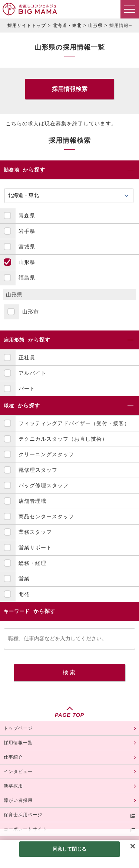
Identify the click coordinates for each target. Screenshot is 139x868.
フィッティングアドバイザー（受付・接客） (74, 423)
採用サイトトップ (27, 26)
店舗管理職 (32, 501)
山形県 (95, 26)
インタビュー (18, 772)
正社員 (27, 357)
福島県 (27, 278)
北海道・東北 (67, 26)
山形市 (31, 312)
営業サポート (35, 547)
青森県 (27, 216)
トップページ (18, 728)
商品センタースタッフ (46, 516)
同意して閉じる (70, 849)
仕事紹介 (13, 757)
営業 (24, 579)
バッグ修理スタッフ (44, 485)
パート (27, 389)
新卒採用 (13, 786)
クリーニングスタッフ (46, 454)
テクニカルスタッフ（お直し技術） (63, 439)
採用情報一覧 (18, 743)
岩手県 (27, 231)
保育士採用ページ (23, 815)
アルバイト (32, 373)
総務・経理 (32, 563)
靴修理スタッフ (38, 470)
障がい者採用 (18, 800)
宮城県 (27, 247)
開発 (24, 594)
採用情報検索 (70, 89)
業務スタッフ (35, 532)
